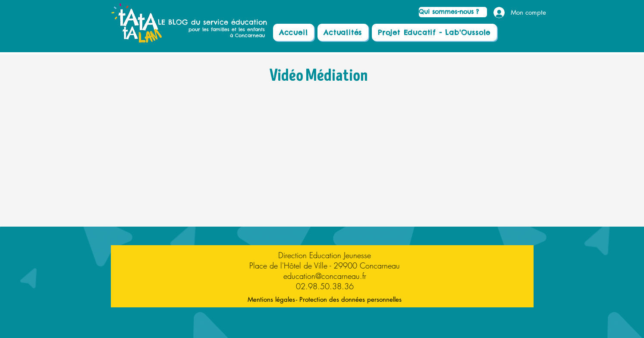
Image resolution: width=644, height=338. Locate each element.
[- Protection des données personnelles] (349, 299)
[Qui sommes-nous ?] (453, 12)
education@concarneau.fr (325, 276)
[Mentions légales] (271, 299)
